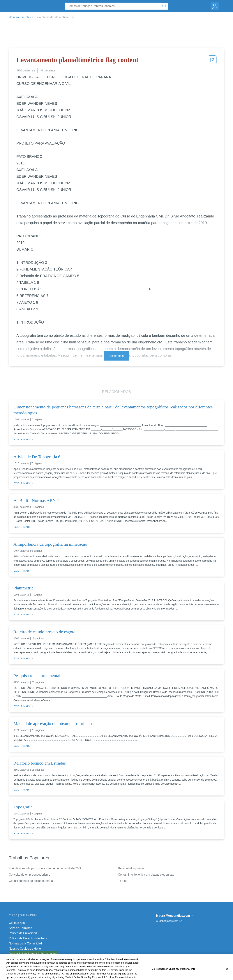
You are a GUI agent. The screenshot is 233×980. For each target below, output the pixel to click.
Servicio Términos (20, 928)
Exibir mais (116, 356)
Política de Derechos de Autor (28, 938)
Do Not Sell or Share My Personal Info (33, 954)
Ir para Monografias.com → (175, 916)
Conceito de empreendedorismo (30, 875)
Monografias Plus (20, 17)
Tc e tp (122, 881)
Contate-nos (17, 923)
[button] (212, 61)
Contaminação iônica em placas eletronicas (146, 875)
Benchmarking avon (131, 868)
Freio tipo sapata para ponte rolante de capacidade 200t (45, 868)
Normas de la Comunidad (25, 943)
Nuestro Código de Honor (25, 949)
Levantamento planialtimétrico (55, 17)
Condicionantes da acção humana (31, 881)
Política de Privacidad (23, 933)
